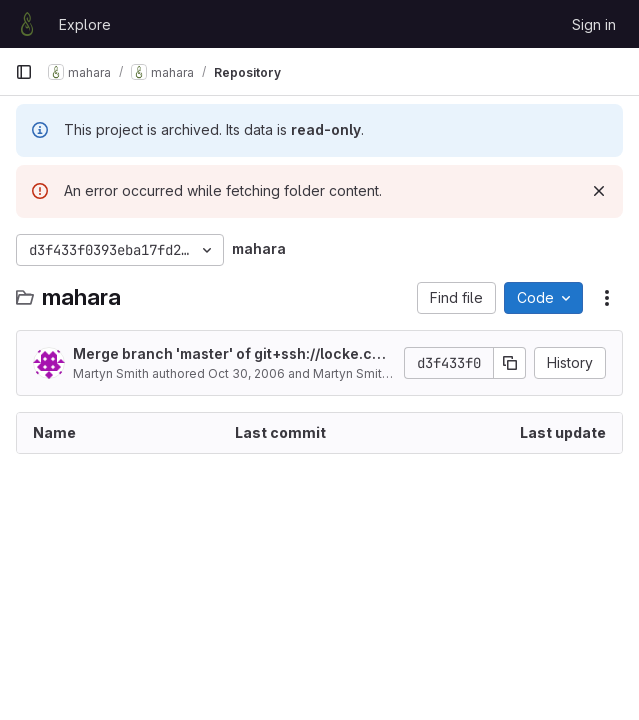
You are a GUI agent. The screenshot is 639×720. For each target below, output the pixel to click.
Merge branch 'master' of (229, 354)
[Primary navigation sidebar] (24, 72)
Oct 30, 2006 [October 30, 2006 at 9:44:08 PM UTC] (246, 373)
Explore (85, 24)
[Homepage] (27, 24)
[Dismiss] (599, 191)
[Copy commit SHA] (510, 363)
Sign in (594, 24)
